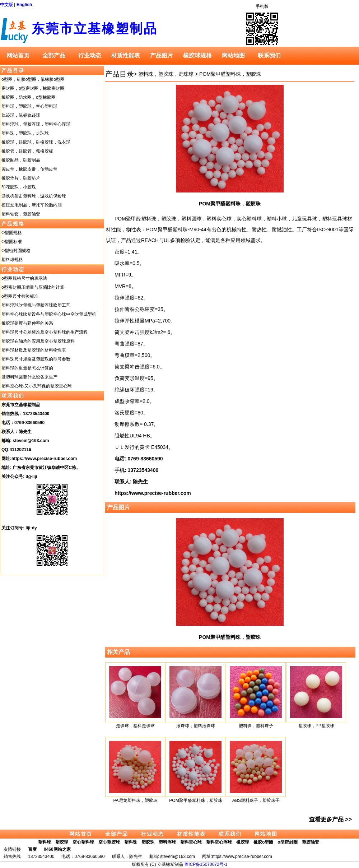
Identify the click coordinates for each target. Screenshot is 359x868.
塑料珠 (131, 842)
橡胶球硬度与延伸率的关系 (27, 323)
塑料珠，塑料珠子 (256, 726)
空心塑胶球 (109, 842)
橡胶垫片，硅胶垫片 (21, 178)
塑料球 (45, 842)
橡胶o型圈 (263, 842)
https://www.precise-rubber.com (44, 459)
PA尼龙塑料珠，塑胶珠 (135, 800)
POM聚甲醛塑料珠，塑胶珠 (230, 74)
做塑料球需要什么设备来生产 (29, 377)
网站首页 (18, 55)
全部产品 (54, 55)
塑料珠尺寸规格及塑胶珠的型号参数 (36, 359)
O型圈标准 (12, 242)
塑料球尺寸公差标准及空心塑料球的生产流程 (45, 332)
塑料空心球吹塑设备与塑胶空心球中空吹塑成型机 (49, 314)
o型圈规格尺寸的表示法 (24, 278)
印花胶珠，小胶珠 (19, 187)
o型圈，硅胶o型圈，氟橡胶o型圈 (33, 79)
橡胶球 (243, 842)
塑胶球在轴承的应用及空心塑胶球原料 (38, 341)
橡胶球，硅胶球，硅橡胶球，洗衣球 (36, 142)
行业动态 (90, 55)
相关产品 (118, 652)
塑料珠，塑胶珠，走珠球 (25, 133)
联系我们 (269, 55)
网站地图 (233, 55)
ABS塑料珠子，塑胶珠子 (256, 800)
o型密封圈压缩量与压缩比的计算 (33, 287)
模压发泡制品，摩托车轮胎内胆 (32, 205)
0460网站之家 (57, 849)
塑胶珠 (148, 842)
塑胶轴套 (311, 842)
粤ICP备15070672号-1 (206, 864)
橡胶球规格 (197, 55)
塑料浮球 (167, 842)
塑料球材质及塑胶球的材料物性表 (34, 350)
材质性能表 (126, 55)
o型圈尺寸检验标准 (20, 296)
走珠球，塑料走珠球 (135, 726)
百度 (32, 849)
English (24, 5)
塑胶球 (62, 842)
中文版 (6, 5)
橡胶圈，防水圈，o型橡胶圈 (29, 97)
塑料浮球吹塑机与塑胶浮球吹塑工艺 (36, 305)
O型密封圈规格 (16, 251)
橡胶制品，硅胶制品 (21, 160)
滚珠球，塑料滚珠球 (196, 726)
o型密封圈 (287, 842)
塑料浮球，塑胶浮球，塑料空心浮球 (36, 124)
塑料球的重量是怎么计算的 (27, 368)
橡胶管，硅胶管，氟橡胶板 (27, 151)
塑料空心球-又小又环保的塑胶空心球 (37, 386)
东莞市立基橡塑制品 (95, 29)
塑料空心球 (191, 842)
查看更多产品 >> (330, 819)
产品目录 (13, 70)
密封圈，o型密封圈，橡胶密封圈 (33, 88)
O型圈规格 (12, 233)
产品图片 (162, 55)
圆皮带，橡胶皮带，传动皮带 (29, 169)
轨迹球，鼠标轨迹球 (21, 115)
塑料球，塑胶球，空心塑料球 (29, 106)
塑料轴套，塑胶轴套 (21, 214)
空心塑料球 (83, 842)
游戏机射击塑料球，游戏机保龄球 (34, 196)
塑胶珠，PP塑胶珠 (316, 726)
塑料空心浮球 (219, 842)
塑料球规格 (12, 260)
